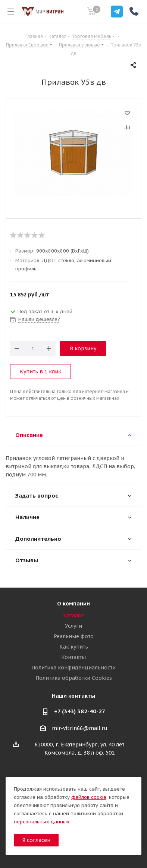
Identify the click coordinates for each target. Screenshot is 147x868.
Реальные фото (74, 636)
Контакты (73, 657)
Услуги (73, 626)
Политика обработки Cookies (74, 678)
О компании (73, 604)
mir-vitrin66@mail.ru (80, 728)
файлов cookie (89, 797)
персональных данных (42, 822)
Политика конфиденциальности (73, 668)
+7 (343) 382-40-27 (80, 711)
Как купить (74, 647)
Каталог (73, 615)
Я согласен (36, 840)
